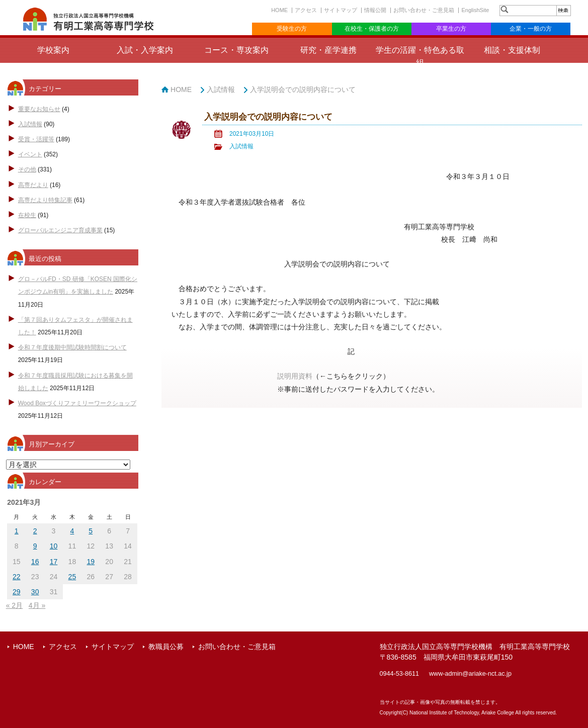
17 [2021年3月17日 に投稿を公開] (54, 562)
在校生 (27, 215)
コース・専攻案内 (236, 50)
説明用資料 (295, 376)
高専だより (33, 185)
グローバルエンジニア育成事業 (60, 230)
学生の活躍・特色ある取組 (420, 56)
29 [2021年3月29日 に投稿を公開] (17, 592)
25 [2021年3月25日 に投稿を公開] (72, 577)
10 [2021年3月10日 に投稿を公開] (54, 546)
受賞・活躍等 (36, 139)
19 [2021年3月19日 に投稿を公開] (91, 562)
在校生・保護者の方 (372, 29)
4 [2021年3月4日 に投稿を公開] (72, 531)
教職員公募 (166, 647)
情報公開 (375, 10)
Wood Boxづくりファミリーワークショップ (77, 403)
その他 (27, 169)
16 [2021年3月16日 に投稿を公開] (35, 562)
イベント (30, 154)
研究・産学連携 (328, 50)
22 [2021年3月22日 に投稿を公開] (17, 577)
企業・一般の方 (531, 29)
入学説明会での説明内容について (303, 89)
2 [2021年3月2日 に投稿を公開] (35, 531)
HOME (279, 10)
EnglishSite (475, 10)
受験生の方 (292, 29)
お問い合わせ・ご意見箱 (424, 10)
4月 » (37, 605)
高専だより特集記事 (45, 200)
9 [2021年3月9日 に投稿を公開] (35, 546)
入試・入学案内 (145, 50)
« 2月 (14, 605)
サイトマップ (341, 10)
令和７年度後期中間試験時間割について (72, 347)
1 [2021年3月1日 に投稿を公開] (17, 531)
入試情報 (30, 124)
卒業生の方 (451, 29)
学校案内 (53, 50)
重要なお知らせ (39, 109)
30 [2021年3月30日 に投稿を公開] (35, 592)
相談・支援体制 (512, 50)
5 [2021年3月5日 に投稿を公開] (91, 531)
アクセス (306, 10)
